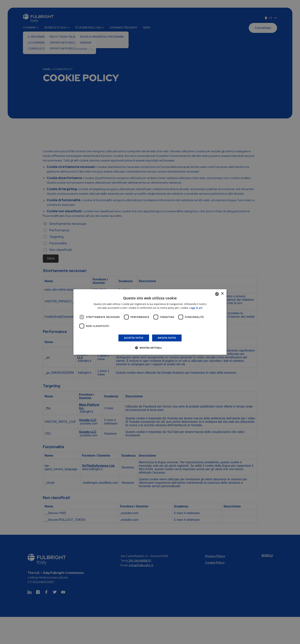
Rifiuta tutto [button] (167, 338)
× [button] (222, 294)
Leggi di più (196, 308)
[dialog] (150, 322)
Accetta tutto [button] (134, 338)
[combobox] (217, 294)
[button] (150, 348)
